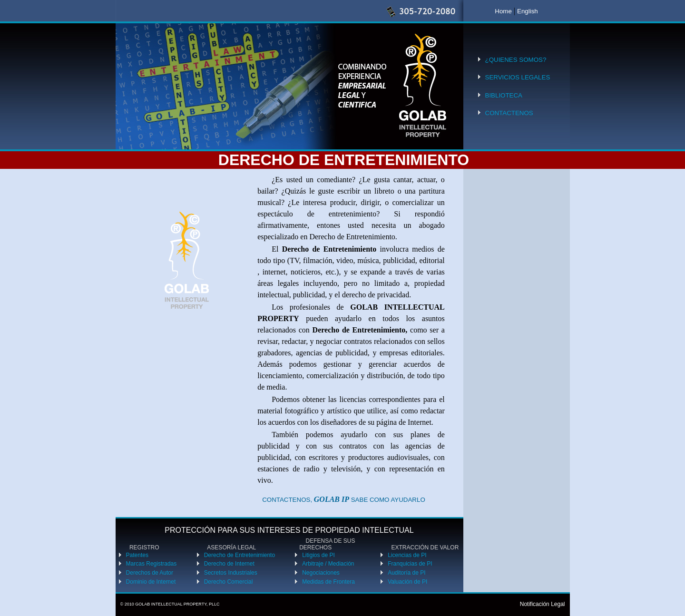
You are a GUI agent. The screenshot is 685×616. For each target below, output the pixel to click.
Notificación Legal (543, 604)
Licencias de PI (407, 555)
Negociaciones (321, 573)
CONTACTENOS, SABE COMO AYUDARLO (344, 500)
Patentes (137, 555)
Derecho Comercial (229, 582)
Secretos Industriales (231, 573)
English (528, 11)
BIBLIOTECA (504, 95)
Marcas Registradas (152, 564)
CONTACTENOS (509, 113)
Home (503, 11)
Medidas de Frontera (328, 582)
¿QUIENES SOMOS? (516, 60)
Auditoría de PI (406, 573)
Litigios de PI (318, 555)
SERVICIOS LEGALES (518, 77)
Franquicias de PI (410, 564)
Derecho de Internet (229, 564)
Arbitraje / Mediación (328, 564)
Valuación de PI (407, 582)
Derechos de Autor (150, 573)
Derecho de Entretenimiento (240, 555)
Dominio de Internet (151, 582)
